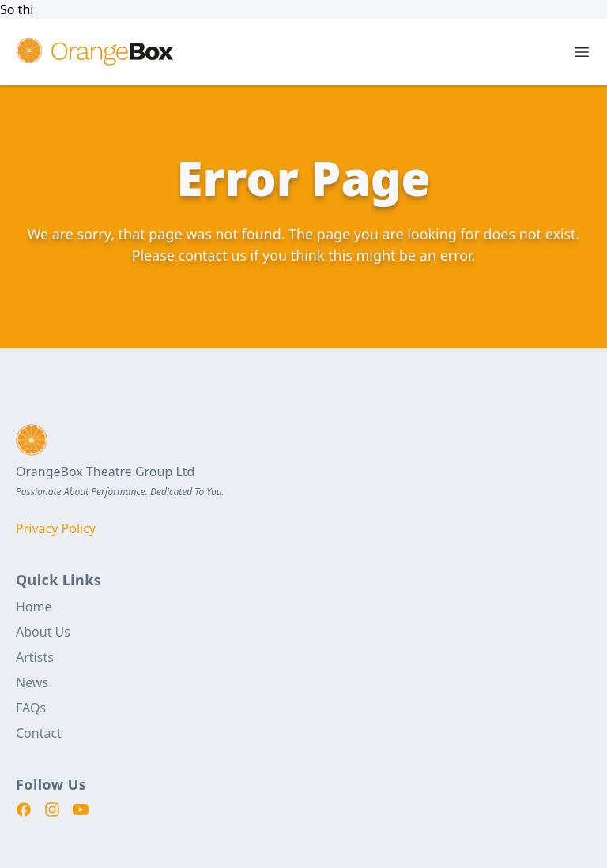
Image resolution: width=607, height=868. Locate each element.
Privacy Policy (56, 528)
